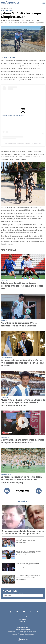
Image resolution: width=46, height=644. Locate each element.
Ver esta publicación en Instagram (13, 116)
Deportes (13, 617)
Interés (19, 617)
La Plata (34, 617)
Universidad (22, 619)
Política (40, 617)
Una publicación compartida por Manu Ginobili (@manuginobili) (23, 143)
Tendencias (5, 617)
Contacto (22, 621)
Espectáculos (26, 617)
